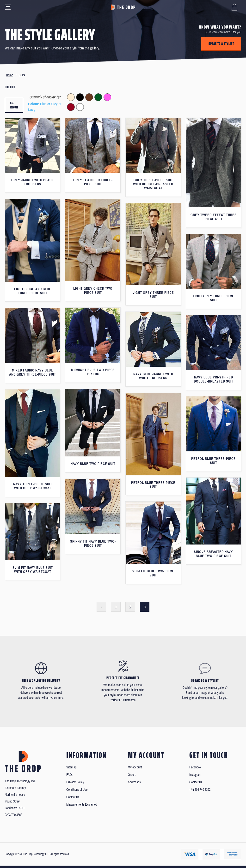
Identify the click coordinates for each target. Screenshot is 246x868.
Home (10, 75)
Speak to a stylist (221, 44)
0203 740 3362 (13, 815)
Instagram (195, 775)
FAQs (70, 775)
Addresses (134, 782)
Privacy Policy (75, 782)
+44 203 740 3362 (200, 790)
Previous (101, 607)
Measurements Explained (82, 805)
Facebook (195, 767)
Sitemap (71, 767)
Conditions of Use (77, 790)
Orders (132, 775)
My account (135, 767)
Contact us (73, 797)
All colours (14, 105)
